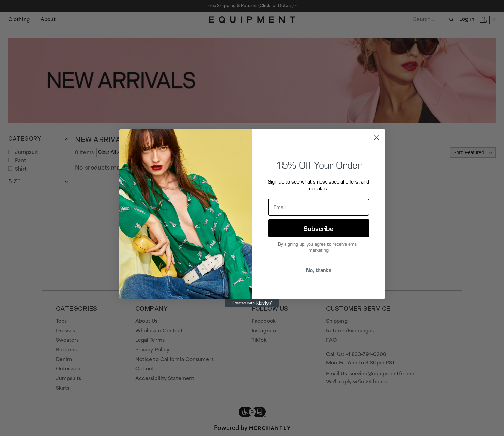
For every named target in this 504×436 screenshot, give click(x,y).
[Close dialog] (376, 137)
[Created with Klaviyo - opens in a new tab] (252, 303)
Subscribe (318, 228)
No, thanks (319, 270)
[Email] (319, 207)
